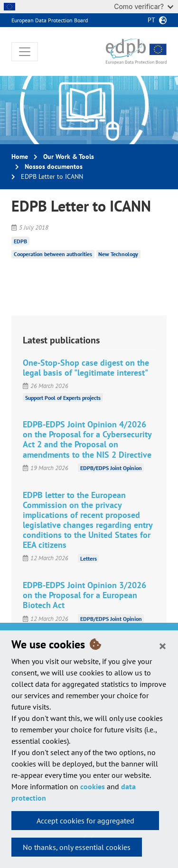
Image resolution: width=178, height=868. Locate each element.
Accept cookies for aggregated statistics (85, 823)
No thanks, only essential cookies (77, 847)
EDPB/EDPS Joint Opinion (111, 468)
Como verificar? (144, 6)
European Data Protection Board (50, 20)
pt (151, 20)
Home (20, 157)
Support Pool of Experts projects (63, 397)
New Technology (118, 254)
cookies (93, 786)
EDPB (20, 241)
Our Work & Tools (69, 157)
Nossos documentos (54, 166)
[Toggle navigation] (25, 52)
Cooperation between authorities (53, 254)
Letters (89, 558)
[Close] (163, 646)
